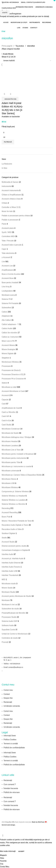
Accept (21, 851)
